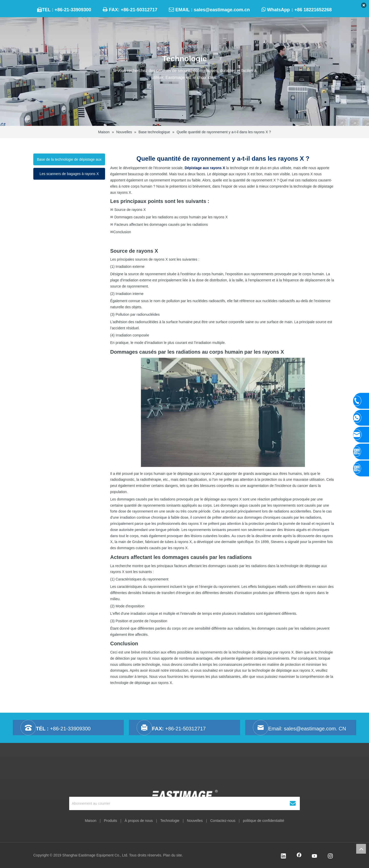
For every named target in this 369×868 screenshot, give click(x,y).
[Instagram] (330, 856)
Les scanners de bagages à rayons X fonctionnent (69, 176)
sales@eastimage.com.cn (222, 10)
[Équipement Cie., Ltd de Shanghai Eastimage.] (185, 780)
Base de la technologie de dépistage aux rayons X (69, 161)
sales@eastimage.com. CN (315, 729)
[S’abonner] (293, 803)
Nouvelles (195, 821)
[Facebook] (299, 856)
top (361, 849)
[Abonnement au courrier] (173, 803)
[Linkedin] (283, 856)
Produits (110, 821)
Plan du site (173, 855)
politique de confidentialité (264, 821)
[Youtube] (315, 856)
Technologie (170, 821)
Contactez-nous (223, 821)
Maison (91, 821)
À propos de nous (139, 821)
